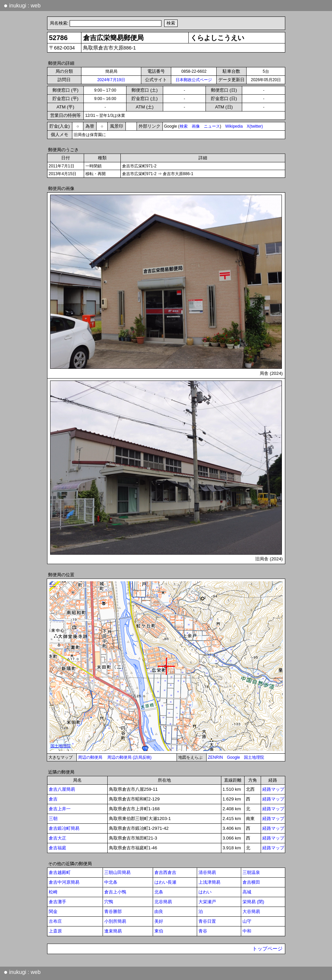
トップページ (267, 949)
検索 (184, 126)
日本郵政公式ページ (194, 80)
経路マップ (273, 789)
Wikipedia (234, 126)
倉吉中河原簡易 (64, 882)
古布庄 (55, 921)
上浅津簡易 (209, 882)
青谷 (203, 931)
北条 (159, 892)
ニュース (212, 126)
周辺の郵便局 (90, 757)
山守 (247, 921)
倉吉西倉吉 (165, 872)
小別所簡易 (115, 921)
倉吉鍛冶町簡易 (64, 828)
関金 (53, 911)
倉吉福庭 (58, 848)
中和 (247, 931)
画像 (196, 126)
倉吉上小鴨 (115, 892)
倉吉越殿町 (60, 872)
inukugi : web (22, 5)
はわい (205, 892)
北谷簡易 (163, 902)
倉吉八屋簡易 (62, 789)
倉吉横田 (251, 882)
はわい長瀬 (165, 882)
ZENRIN (215, 757)
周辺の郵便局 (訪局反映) (129, 757)
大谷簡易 (251, 911)
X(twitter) (255, 126)
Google (234, 757)
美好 (159, 921)
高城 (247, 892)
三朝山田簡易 (117, 872)
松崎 (53, 892)
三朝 (53, 819)
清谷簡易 (207, 872)
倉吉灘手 (58, 902)
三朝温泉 (251, 872)
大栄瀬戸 (207, 902)
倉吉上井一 (60, 809)
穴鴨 (109, 902)
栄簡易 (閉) (253, 902)
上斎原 (55, 931)
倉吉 (53, 799)
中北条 (111, 882)
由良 (159, 911)
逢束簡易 (113, 931)
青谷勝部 (113, 911)
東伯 (159, 931)
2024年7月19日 (111, 80)
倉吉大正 (58, 838)
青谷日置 (207, 921)
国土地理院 (254, 757)
